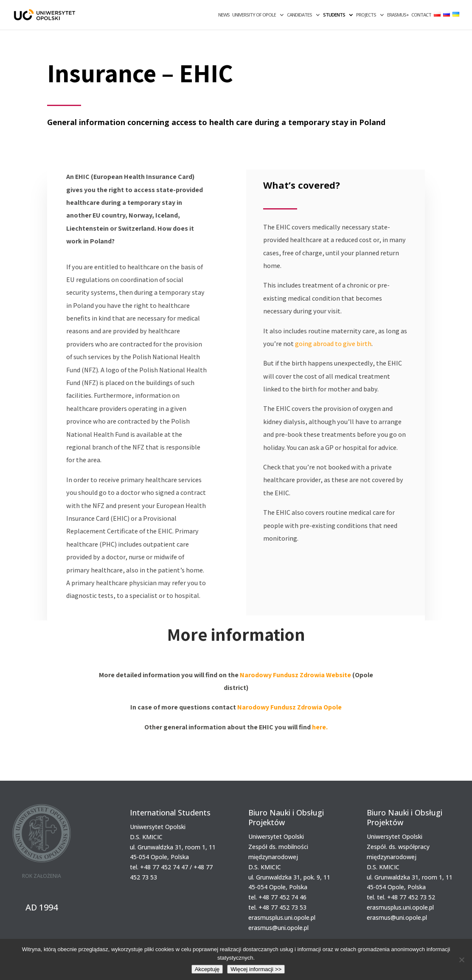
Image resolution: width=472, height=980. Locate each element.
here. (320, 727)
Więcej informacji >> (256, 969)
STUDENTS (334, 15)
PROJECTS (366, 15)
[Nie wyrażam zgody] (461, 960)
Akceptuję (207, 969)
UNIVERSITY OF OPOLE (254, 15)
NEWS (224, 15)
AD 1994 (42, 907)
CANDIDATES (299, 15)
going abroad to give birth (333, 344)
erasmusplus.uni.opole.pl (282, 917)
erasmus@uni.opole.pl (278, 928)
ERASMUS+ (398, 15)
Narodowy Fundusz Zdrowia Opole (289, 707)
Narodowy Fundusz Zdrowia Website (295, 675)
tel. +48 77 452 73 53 (277, 907)
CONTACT (421, 15)
